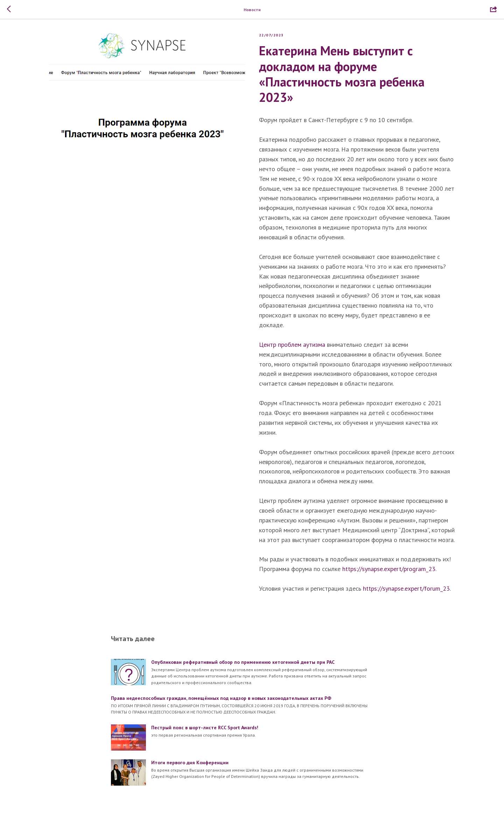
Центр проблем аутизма (292, 346)
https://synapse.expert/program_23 (389, 571)
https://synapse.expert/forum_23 (406, 590)
